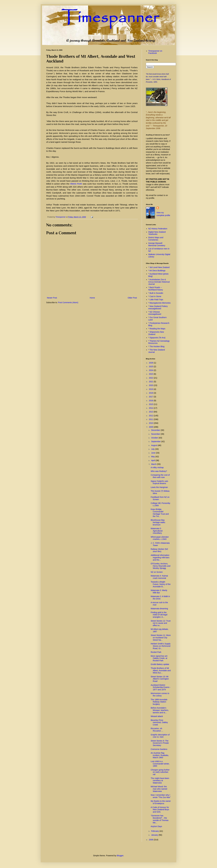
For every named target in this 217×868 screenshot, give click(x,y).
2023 (151, 374)
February (155, 831)
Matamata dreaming (159, 609)
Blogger (120, 856)
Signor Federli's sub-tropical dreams (160, 482)
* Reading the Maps (157, 329)
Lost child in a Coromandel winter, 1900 (160, 764)
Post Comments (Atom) (68, 302)
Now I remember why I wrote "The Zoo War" (161, 796)
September (156, 441)
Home (92, 298)
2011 (151, 419)
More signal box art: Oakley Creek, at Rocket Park (159, 658)
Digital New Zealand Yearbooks (157, 233)
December (156, 430)
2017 (151, 397)
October (155, 438)
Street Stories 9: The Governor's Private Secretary (160, 743)
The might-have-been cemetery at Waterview (160, 781)
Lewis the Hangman (159, 487)
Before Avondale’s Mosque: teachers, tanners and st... (160, 710)
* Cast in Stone (155, 296)
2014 (151, 408)
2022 (151, 378)
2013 (151, 412)
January (155, 835)
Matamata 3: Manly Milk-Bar (159, 591)
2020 (151, 385)
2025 (151, 367)
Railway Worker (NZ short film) (159, 550)
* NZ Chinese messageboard (155, 313)
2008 (151, 840)
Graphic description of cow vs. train (160, 736)
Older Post (132, 298)
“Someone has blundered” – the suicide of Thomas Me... (160, 819)
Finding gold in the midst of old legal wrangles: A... (159, 615)
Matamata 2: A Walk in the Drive (160, 598)
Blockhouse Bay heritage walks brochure (158, 522)
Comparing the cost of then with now (160, 476)
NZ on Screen (157, 572)
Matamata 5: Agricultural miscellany (157, 531)
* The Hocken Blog (156, 346)
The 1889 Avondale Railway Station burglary (159, 702)
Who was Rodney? (159, 471)
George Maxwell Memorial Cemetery (157, 244)
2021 (151, 382)
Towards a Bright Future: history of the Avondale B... (161, 584)
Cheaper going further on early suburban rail (160, 772)
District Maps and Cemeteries (156, 239)
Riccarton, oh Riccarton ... (157, 730)
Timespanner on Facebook (155, 52)
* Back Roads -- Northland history (156, 289)
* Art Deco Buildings (157, 271)
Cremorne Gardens (159, 749)
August (154, 445)
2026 (151, 363)
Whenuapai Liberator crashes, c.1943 (160, 538)
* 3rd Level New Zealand (159, 267)
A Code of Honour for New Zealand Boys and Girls (160, 810)
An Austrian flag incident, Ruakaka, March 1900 (160, 755)
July (153, 449)
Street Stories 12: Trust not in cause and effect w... (161, 623)
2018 (151, 393)
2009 (151, 427)
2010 (151, 423)
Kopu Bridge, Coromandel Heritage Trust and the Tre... (160, 513)
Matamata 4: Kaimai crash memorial (159, 577)
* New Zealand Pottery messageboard (158, 307)
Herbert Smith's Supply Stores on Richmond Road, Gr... (161, 646)
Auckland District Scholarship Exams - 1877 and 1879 (161, 687)
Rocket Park (156, 652)
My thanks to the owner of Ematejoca (161, 802)
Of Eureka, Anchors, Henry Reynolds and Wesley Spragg (161, 566)
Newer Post (52, 298)
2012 (151, 416)
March (154, 464)
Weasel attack (157, 716)
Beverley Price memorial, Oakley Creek (159, 723)
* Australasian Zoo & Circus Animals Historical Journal (159, 282)
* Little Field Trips (156, 300)
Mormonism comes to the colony (160, 694)
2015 (151, 404)
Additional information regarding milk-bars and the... (160, 558)
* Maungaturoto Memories (159, 303)
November (156, 434)
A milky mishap (157, 467)
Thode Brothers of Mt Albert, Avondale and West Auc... (161, 671)
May (153, 457)
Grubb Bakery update (160, 664)
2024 (151, 370)
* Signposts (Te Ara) (157, 338)
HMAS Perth (76, 184)
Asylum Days (156, 826)
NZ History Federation (158, 229)
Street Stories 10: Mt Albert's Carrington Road (160, 679)
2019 (151, 389)
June (153, 453)
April (153, 460)
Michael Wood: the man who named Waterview (159, 789)
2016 (151, 401)
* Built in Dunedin (156, 293)
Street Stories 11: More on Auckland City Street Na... (161, 638)
